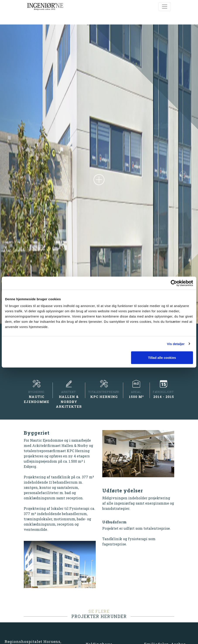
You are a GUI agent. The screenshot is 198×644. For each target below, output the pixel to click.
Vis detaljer (176, 344)
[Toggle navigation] (165, 7)
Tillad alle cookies (162, 358)
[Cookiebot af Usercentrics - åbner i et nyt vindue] (174, 283)
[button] (15, 186)
